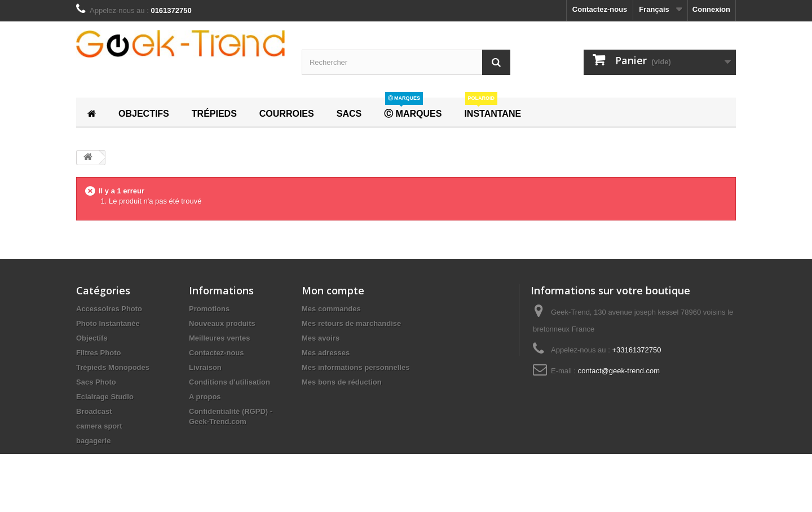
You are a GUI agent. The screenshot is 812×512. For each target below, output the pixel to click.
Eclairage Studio (105, 397)
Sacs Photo (96, 382)
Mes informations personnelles (356, 367)
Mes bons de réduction (342, 382)
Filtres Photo (98, 353)
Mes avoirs (321, 338)
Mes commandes (331, 309)
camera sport (99, 426)
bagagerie (93, 441)
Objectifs (92, 338)
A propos (205, 397)
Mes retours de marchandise (351, 323)
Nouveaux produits (222, 323)
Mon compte (333, 290)
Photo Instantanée (108, 323)
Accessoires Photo (109, 309)
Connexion (711, 9)
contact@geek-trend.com (619, 371)
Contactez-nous (600, 9)
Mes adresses (326, 353)
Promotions (209, 309)
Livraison (205, 367)
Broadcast (94, 411)
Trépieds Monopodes (113, 367)
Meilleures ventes (219, 338)
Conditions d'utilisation (230, 382)
